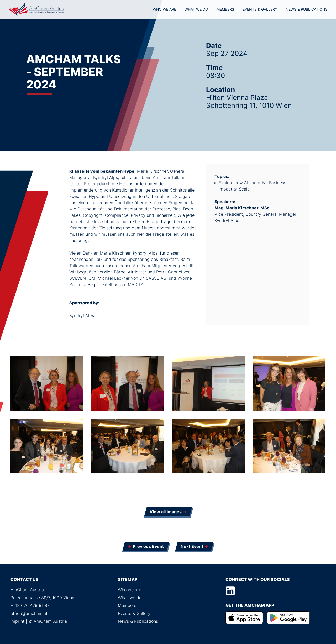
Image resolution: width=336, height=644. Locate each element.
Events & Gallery (260, 9)
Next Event (192, 546)
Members (225, 9)
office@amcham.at (29, 613)
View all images (166, 512)
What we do (196, 9)
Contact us (25, 579)
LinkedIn (230, 591)
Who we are (164, 9)
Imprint (17, 621)
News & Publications (307, 9)
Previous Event (148, 546)
